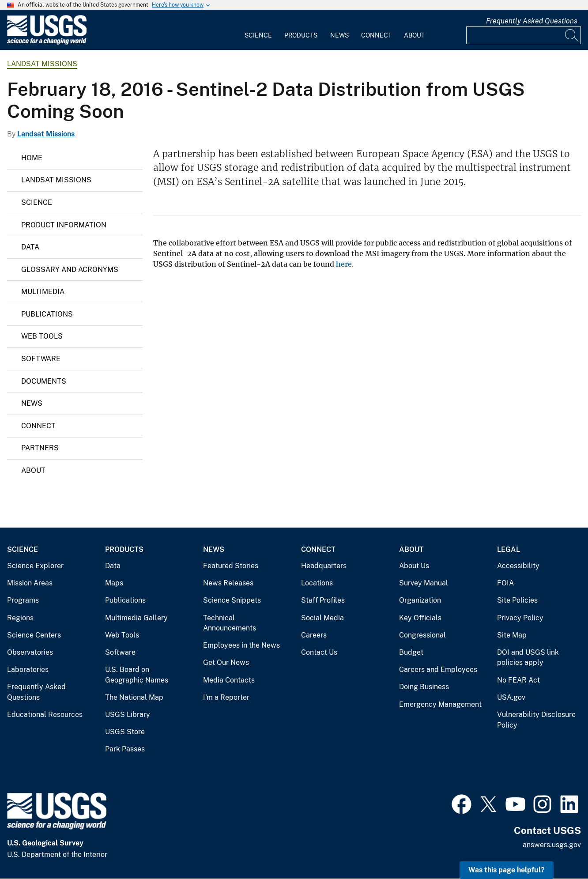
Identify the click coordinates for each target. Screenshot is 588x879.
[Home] (47, 43)
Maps (114, 583)
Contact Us (319, 652)
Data (30, 247)
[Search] (572, 35)
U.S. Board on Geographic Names (137, 675)
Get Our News (226, 662)
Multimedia (43, 292)
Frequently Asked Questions (532, 21)
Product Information (64, 225)
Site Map (512, 635)
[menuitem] (258, 30)
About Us (414, 566)
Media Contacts (229, 680)
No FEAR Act (518, 680)
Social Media (322, 618)
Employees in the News (241, 645)
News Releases (228, 583)
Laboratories (28, 670)
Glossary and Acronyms (70, 270)
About (414, 35)
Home (32, 158)
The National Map (134, 697)
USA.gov (511, 697)
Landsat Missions (42, 64)
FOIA (505, 583)
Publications (47, 314)
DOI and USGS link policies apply (528, 658)
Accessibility (518, 566)
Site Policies (517, 600)
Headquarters (324, 566)
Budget (411, 652)
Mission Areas (30, 583)
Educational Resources (45, 715)
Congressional (422, 635)
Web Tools (42, 336)
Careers (314, 635)
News (339, 35)
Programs (23, 600)
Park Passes (125, 749)
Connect (376, 35)
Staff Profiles (323, 600)
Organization (420, 600)
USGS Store (125, 732)
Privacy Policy (520, 618)
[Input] (524, 35)
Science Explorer (35, 566)
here (344, 264)
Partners (40, 448)
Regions (20, 618)
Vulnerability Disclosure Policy (536, 720)
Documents (44, 381)
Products (301, 35)
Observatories (30, 652)
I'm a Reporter (226, 697)
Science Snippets (232, 600)
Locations (317, 583)
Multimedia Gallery (136, 618)
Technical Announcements (230, 623)
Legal (509, 549)
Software (41, 359)
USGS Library (128, 715)
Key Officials (420, 618)
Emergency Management (440, 704)
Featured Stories (231, 566)
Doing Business (424, 687)
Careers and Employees (438, 670)
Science (258, 35)
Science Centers (34, 635)
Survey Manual (424, 583)
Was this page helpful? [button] (507, 870)
